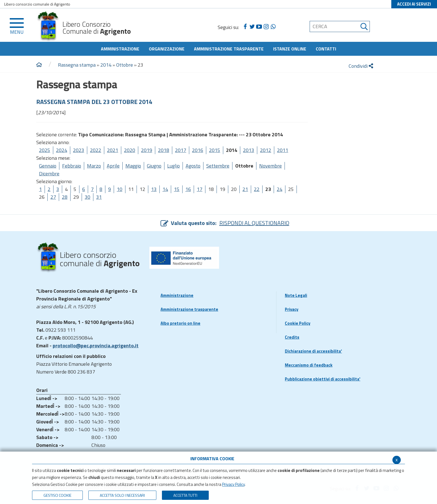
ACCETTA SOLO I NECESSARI (122, 495)
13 (154, 189)
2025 (45, 150)
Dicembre (49, 174)
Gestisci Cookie (57, 495)
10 (120, 189)
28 (65, 197)
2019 (147, 150)
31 (99, 197)
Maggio (133, 166)
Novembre (270, 166)
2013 (249, 150)
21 (245, 189)
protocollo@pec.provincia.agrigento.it (96, 346)
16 (188, 189)
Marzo (94, 166)
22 (257, 189)
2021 (113, 150)
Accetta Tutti (185, 495)
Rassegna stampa (77, 65)
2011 (283, 150)
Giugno (154, 166)
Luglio (173, 166)
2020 (130, 150)
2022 (96, 150)
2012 (266, 150)
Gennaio (48, 166)
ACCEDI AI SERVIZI (414, 4)
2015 (215, 150)
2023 (79, 150)
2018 (164, 150)
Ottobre (125, 65)
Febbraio (72, 166)
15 (177, 189)
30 (88, 197)
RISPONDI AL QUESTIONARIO (254, 223)
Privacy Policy (233, 484)
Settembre (218, 166)
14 (165, 189)
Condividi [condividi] (361, 66)
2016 (198, 150)
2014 (106, 65)
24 (280, 189)
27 (53, 197)
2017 (181, 150)
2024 (62, 150)
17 (200, 189)
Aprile (113, 166)
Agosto (193, 166)
